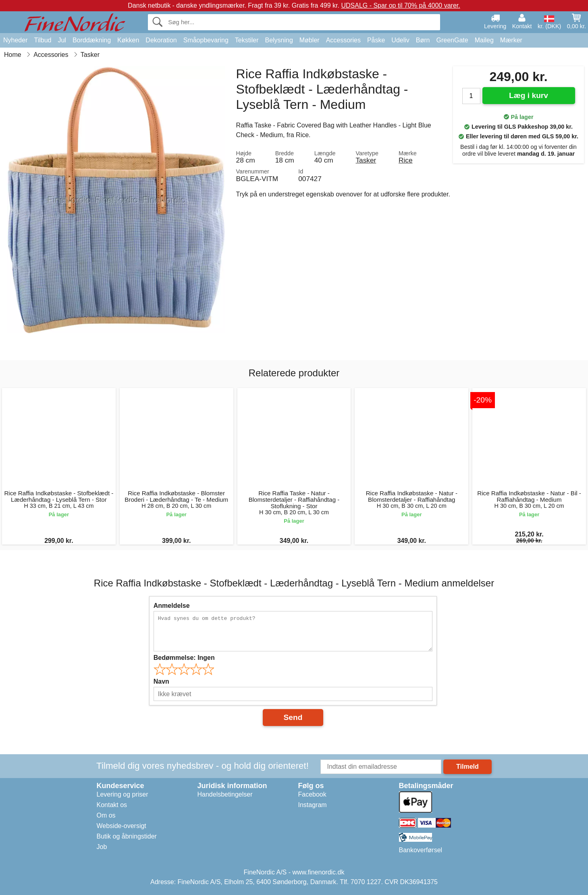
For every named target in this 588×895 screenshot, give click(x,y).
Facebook (312, 794)
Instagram (313, 805)
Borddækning (92, 40)
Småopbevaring (206, 40)
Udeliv (400, 40)
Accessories (343, 40)
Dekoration (161, 40)
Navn (161, 681)
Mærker (511, 40)
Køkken (128, 40)
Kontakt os (112, 805)
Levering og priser (123, 794)
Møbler (310, 40)
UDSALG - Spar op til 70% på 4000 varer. (400, 5)
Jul (62, 40)
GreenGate (452, 40)
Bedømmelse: (184, 658)
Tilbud (43, 40)
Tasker (366, 160)
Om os (106, 815)
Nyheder (15, 40)
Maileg (484, 40)
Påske (376, 40)
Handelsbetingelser (225, 794)
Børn (423, 40)
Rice (406, 160)
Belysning (279, 40)
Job (102, 847)
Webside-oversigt (122, 826)
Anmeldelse (172, 606)
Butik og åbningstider (127, 836)
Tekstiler (247, 40)
